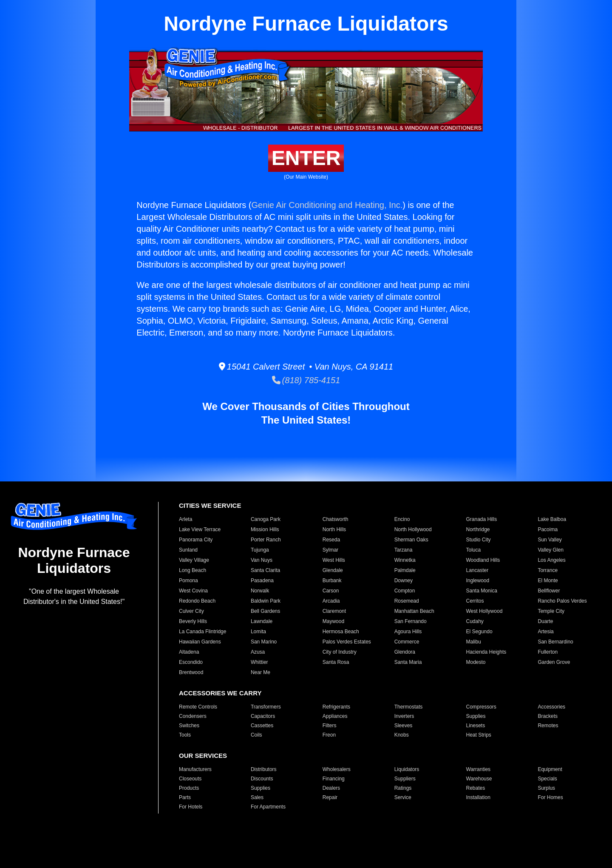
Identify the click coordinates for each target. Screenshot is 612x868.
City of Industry (340, 652)
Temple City (551, 611)
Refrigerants (336, 707)
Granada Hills (482, 519)
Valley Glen (550, 550)
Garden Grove (554, 662)
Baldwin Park (266, 601)
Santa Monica (482, 591)
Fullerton (548, 652)
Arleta (186, 519)
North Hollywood (413, 529)
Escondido (191, 662)
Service (403, 797)
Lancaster (477, 570)
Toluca (474, 550)
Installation (478, 797)
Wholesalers (337, 769)
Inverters (404, 716)
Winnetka (405, 560)
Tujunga (260, 550)
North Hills (334, 529)
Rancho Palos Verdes (562, 601)
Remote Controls (198, 707)
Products (189, 788)
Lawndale (262, 621)
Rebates (476, 788)
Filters (330, 726)
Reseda (331, 540)
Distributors (264, 769)
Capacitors (263, 716)
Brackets (548, 716)
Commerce (407, 642)
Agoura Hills (408, 632)
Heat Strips (479, 735)
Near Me (261, 672)
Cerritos (475, 601)
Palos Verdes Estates (347, 642)
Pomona (188, 581)
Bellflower (549, 591)
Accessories (551, 707)
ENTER (306, 158)
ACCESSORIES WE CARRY (220, 693)
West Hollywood (484, 611)
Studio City (479, 540)
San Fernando (411, 621)
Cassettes (262, 726)
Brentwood (191, 672)
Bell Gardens (265, 611)
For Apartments (268, 807)
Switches (189, 726)
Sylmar (330, 550)
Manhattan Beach (414, 611)
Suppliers (405, 779)
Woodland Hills (483, 560)
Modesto (476, 662)
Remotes (548, 726)
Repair (330, 797)
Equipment (550, 769)
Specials (547, 779)
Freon (329, 735)
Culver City (191, 611)
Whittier (259, 662)
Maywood (333, 621)
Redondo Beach (197, 601)
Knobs (402, 735)
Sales (257, 797)
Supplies (476, 716)
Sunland (188, 550)
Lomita (258, 632)
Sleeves (404, 726)
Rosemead (407, 601)
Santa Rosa (336, 662)
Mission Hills (265, 529)
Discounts (262, 779)
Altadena (189, 652)
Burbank (332, 581)
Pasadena (262, 581)
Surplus (546, 788)
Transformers (266, 707)
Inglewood (478, 581)
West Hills (334, 560)
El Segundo (479, 632)
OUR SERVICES (203, 756)
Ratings (403, 788)
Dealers (331, 788)
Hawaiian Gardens (200, 642)
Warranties (479, 769)
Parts (185, 797)
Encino (402, 519)
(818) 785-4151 (306, 380)
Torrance (548, 570)
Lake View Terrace (200, 529)
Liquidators (407, 769)
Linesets (476, 726)
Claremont (334, 611)
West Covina (193, 591)
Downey (404, 581)
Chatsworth (336, 519)
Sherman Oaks (411, 540)
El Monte (548, 581)
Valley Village (194, 560)
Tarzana (404, 550)
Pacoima (548, 529)
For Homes (550, 797)
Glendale (333, 570)
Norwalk (260, 591)
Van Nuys (262, 560)
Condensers (193, 716)
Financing (334, 779)
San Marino (264, 642)
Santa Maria (408, 662)
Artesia (545, 632)
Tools (185, 735)
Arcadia (331, 601)
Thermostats (409, 707)
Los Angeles (551, 560)
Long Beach (193, 570)
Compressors (481, 707)
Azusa (258, 652)
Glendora (405, 652)
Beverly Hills (193, 621)
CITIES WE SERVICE (210, 505)
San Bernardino (555, 642)
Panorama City (196, 540)
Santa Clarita (265, 570)
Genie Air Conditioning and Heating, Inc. (327, 205)
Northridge (478, 529)
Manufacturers (195, 769)
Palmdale (405, 570)
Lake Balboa (552, 519)
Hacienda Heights (486, 652)
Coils (256, 735)
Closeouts (190, 779)
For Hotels (191, 807)
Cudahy (475, 621)
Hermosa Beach (341, 632)
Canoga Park (266, 519)
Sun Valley (550, 540)
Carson (331, 591)
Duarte (545, 621)
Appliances (335, 716)
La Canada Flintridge (203, 632)
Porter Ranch (266, 540)
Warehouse (479, 779)
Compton (405, 591)
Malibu (474, 642)
